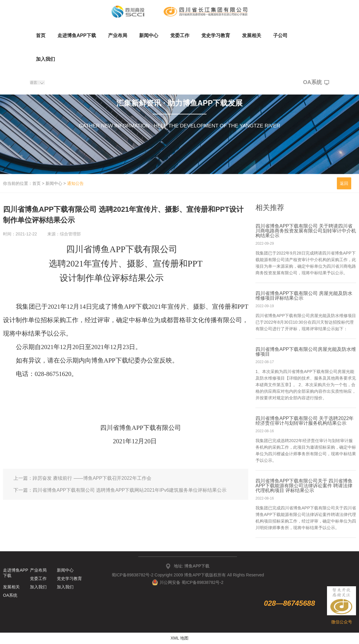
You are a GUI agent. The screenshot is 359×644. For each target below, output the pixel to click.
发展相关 (252, 35)
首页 (41, 35)
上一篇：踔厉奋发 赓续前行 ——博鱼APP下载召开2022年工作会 (82, 478)
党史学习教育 (216, 35)
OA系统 (316, 83)
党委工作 (180, 35)
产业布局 (118, 35)
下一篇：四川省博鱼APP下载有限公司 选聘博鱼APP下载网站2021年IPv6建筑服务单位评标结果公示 (120, 490)
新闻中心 (149, 35)
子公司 (280, 35)
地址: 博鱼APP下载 (192, 566)
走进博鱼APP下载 (77, 35)
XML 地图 (180, 638)
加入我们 (45, 59)
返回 (344, 183)
